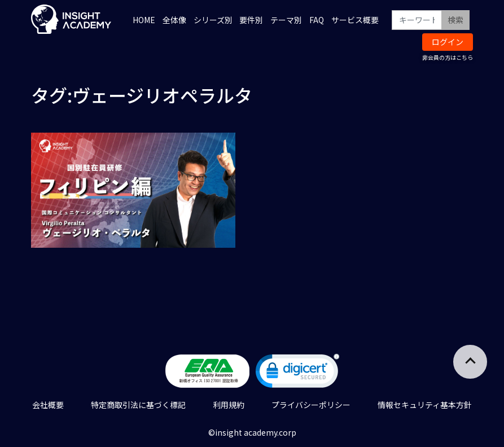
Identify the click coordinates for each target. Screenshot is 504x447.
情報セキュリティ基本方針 (425, 405)
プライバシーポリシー (311, 405)
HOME (144, 20)
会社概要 (48, 405)
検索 (455, 20)
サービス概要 (355, 20)
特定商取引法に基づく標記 (138, 405)
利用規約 (229, 405)
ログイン (448, 42)
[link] (297, 373)
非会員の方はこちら (448, 57)
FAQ (317, 20)
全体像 (174, 20)
